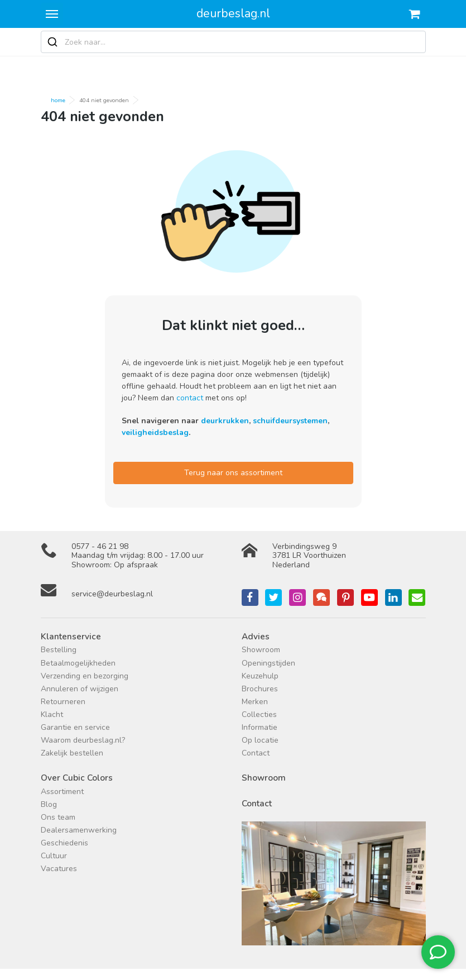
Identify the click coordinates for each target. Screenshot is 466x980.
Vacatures (59, 869)
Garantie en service (75, 727)
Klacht (52, 714)
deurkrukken (225, 421)
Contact (256, 753)
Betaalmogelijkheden (78, 663)
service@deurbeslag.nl (112, 594)
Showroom (261, 650)
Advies (256, 636)
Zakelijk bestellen (72, 753)
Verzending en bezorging (85, 676)
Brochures (260, 689)
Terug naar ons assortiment (233, 473)
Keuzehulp (260, 676)
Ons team (58, 817)
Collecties (259, 714)
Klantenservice (71, 636)
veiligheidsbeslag (155, 432)
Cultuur (54, 856)
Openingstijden (268, 663)
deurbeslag (233, 13)
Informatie (260, 727)
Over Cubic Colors (77, 778)
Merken (255, 702)
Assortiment (62, 792)
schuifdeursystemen (290, 421)
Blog (49, 804)
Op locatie (260, 740)
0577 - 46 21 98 (100, 546)
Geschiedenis (64, 843)
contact (190, 398)
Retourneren (63, 702)
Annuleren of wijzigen (80, 689)
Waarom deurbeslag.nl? (83, 740)
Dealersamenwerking (79, 830)
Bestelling (59, 650)
